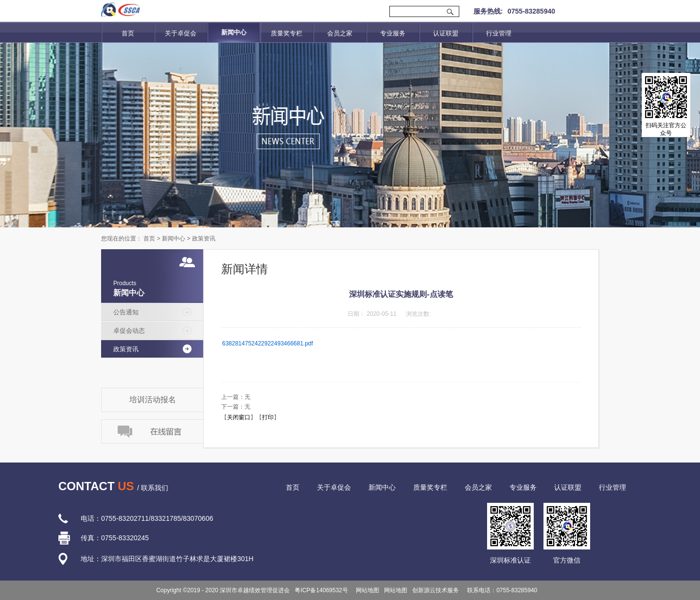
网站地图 (366, 590)
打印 (268, 417)
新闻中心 (174, 239)
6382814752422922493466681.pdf (268, 343)
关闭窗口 (239, 417)
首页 (128, 33)
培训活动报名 (153, 400)
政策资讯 (204, 239)
